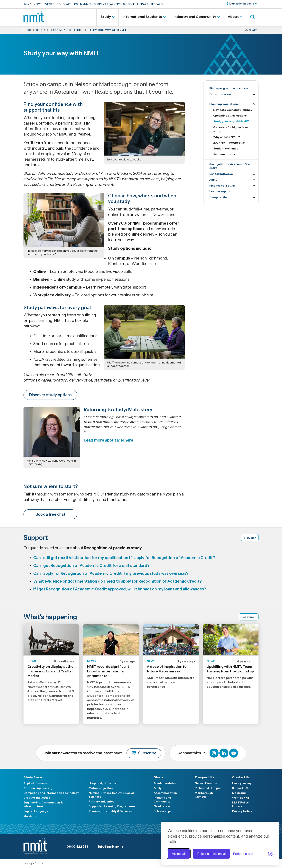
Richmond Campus (208, 788)
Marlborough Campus (204, 795)
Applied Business (35, 783)
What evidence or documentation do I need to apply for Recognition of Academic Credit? (117, 581)
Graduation (162, 806)
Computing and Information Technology (51, 793)
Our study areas (220, 94)
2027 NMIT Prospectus (229, 143)
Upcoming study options (230, 116)
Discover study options (50, 395)
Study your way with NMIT (231, 121)
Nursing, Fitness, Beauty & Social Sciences (111, 795)
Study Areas (33, 777)
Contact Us (241, 777)
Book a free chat (50, 514)
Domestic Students (242, 4)
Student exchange (226, 148)
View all (249, 538)
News (37, 4)
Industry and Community (195, 17)
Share (253, 30)
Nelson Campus (206, 783)
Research (157, 4)
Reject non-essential (211, 854)
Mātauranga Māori (102, 788)
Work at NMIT (242, 798)
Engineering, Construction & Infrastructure (43, 804)
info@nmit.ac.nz (111, 846)
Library (143, 4)
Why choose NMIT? (227, 137)
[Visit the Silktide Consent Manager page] (270, 854)
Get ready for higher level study (231, 129)
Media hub (239, 793)
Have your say (242, 783)
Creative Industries (37, 798)
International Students (142, 17)
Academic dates (224, 154)
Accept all (179, 854)
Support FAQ (241, 788)
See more (248, 617)
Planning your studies (225, 104)
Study (106, 17)
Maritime (30, 816)
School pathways (221, 174)
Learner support (221, 191)
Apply (213, 180)
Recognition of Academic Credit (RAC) (231, 166)
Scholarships (67, 4)
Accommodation (165, 793)
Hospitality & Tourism (104, 783)
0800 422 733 (77, 846)
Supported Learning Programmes (112, 806)
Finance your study (222, 186)
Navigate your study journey (233, 110)
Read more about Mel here (108, 440)
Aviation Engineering (38, 788)
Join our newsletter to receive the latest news (103, 753)
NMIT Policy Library (240, 804)
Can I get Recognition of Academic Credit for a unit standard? (91, 566)
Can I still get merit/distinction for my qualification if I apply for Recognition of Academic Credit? (124, 558)
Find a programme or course (229, 88)
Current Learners (107, 4)
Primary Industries (101, 802)
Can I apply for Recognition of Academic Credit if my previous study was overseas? (111, 573)
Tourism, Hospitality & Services (110, 811)
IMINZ (27, 4)
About (233, 17)
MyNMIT (86, 4)
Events (49, 4)
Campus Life (218, 197)
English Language (36, 811)
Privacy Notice (242, 811)
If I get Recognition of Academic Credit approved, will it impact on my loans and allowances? (120, 589)
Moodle (129, 4)
